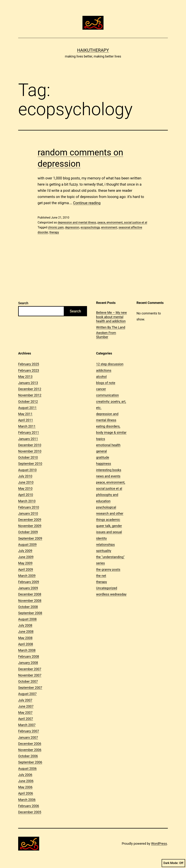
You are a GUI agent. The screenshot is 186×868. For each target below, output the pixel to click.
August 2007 (27, 694)
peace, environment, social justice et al (122, 222)
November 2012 (30, 395)
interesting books (109, 470)
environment (109, 227)
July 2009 (25, 551)
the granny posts (108, 569)
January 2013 (28, 383)
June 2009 (26, 557)
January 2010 (28, 513)
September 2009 (30, 538)
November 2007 (30, 675)
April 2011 (26, 420)
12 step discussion (110, 364)
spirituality (104, 551)
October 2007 (28, 681)
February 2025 (29, 364)
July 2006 (25, 775)
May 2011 (25, 414)
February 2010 (29, 507)
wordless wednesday (111, 594)
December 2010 (30, 445)
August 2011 (27, 408)
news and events (108, 476)
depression (72, 227)
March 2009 (27, 576)
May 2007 (25, 713)
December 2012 (30, 389)
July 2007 (25, 700)
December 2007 (30, 669)
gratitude (103, 457)
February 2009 (29, 582)
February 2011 (29, 432)
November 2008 (30, 601)
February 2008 (29, 656)
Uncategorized (107, 588)
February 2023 (29, 370)
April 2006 (26, 793)
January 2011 (28, 439)
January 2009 (28, 588)
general (101, 451)
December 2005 (30, 812)
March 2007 (27, 725)
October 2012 (28, 402)
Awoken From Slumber (106, 335)
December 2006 (30, 744)
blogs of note (106, 383)
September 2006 (30, 762)
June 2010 (26, 482)
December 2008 (30, 594)
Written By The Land (111, 327)
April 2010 (26, 495)
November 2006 (30, 750)
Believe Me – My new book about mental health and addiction (111, 317)
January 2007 (28, 737)
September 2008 (30, 613)
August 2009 (27, 545)
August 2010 (27, 470)
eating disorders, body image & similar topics (111, 432)
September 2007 (30, 688)
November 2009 (30, 526)
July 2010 (25, 476)
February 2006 (29, 806)
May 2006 (25, 787)
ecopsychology (90, 227)
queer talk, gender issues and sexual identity (109, 532)
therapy (54, 232)
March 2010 (27, 501)
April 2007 (26, 719)
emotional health (108, 445)
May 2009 (25, 563)
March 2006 (27, 800)
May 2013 (25, 377)
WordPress (159, 844)
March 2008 (27, 650)
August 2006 (27, 769)
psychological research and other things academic (110, 513)
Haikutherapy (93, 50)
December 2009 (30, 520)
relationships (105, 545)
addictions (104, 370)
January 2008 (28, 663)
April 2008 (26, 644)
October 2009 (28, 532)
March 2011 (27, 426)
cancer (101, 389)
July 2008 (25, 625)
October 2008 (28, 607)
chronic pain (56, 227)
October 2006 (28, 756)
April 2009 (26, 569)
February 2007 (29, 731)
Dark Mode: (173, 863)
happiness (104, 464)
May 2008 (25, 638)
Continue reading (87, 203)
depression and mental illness (77, 222)
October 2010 (28, 457)
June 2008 (26, 632)
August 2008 (27, 619)
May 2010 (25, 489)
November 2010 (30, 451)
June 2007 (26, 706)
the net (101, 576)
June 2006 (26, 781)
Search (23, 303)
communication (107, 395)
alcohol (101, 377)
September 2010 (30, 464)
